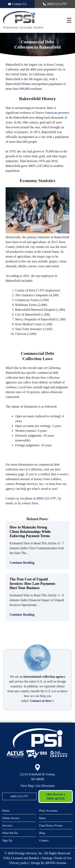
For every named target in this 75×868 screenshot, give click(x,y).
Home (6, 811)
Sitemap (47, 858)
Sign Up (7, 840)
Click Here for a (55, 797)
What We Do (10, 833)
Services (7, 826)
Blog (42, 833)
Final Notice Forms (51, 826)
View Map (27, 786)
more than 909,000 (18, 89)
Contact (44, 840)
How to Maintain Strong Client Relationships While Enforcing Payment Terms (30, 532)
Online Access (11, 818)
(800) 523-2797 (46, 498)
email (9, 503)
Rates (42, 818)
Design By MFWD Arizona (49, 863)
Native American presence (52, 113)
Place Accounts (48, 811)
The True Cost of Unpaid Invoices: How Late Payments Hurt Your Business (32, 584)
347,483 (43, 166)
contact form (30, 503)
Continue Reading (22, 563)
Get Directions (45, 786)
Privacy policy (19, 863)
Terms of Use (63, 858)
